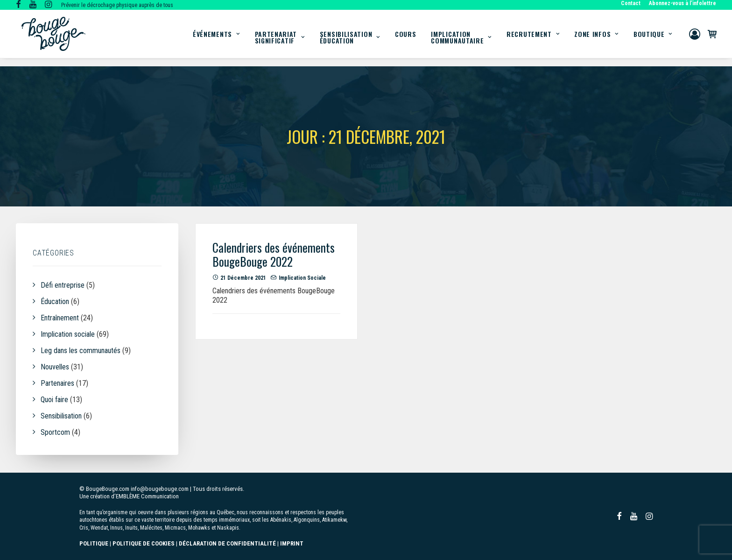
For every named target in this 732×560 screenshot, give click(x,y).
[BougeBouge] (53, 38)
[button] (18, 6)
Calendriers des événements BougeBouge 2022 (274, 255)
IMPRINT (292, 543)
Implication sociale (302, 278)
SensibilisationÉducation (350, 41)
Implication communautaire (461, 41)
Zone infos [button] (596, 38)
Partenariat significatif (280, 41)
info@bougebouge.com (160, 489)
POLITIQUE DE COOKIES (144, 543)
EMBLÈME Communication (147, 496)
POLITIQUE (94, 543)
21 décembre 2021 (243, 278)
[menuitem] (632, 3)
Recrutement (533, 38)
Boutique (653, 38)
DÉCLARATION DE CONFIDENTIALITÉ (227, 543)
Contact (631, 3)
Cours (406, 38)
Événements (216, 38)
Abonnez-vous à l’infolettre (683, 3)
